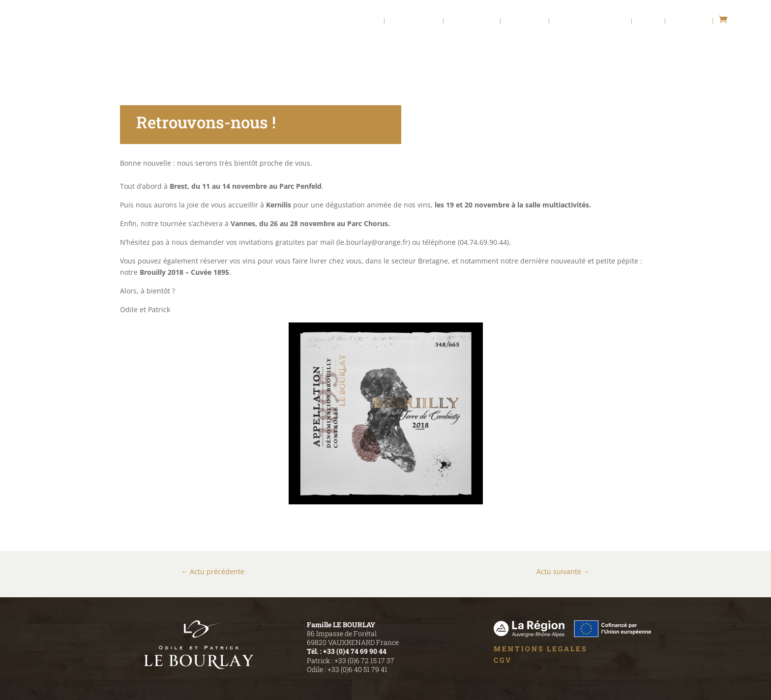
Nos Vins (525, 21)
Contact (689, 21)
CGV (503, 660)
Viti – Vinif (472, 21)
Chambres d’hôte (591, 21)
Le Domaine (414, 21)
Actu (649, 21)
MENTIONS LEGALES (540, 649)
